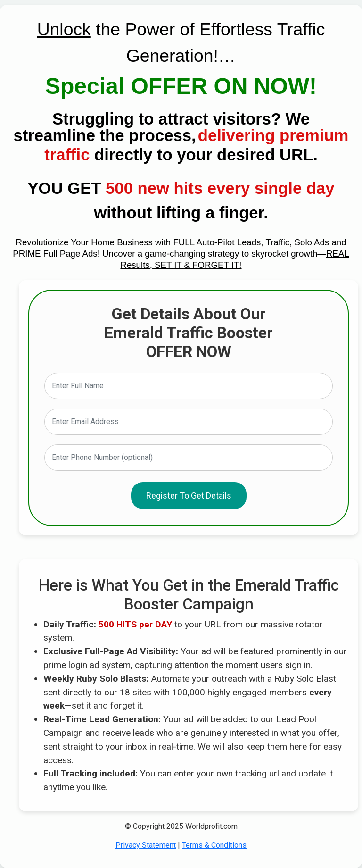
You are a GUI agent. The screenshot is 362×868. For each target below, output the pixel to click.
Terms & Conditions (214, 845)
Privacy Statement (146, 845)
